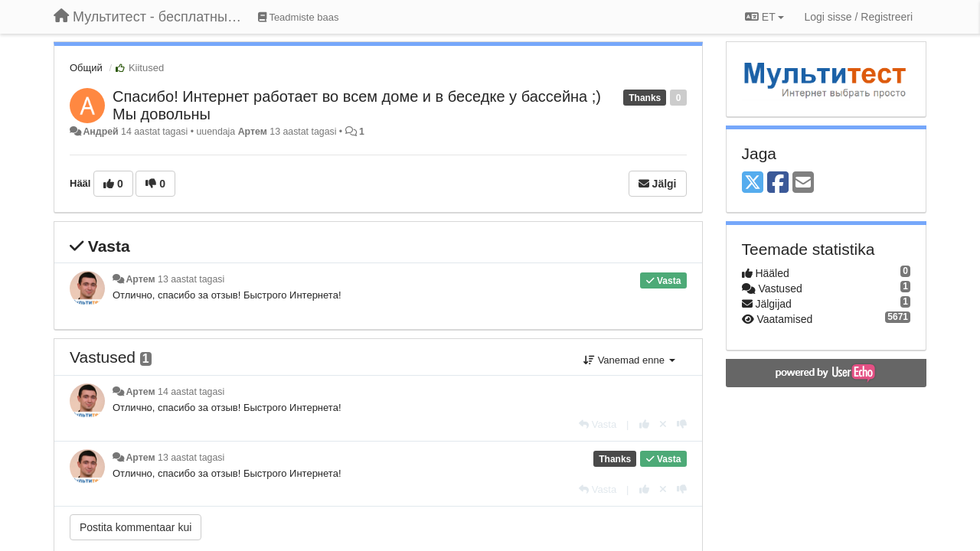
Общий (86, 68)
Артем (253, 132)
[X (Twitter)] (753, 183)
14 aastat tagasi (191, 392)
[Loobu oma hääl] (663, 424)
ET (764, 17)
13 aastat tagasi (191, 279)
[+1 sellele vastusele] (644, 424)
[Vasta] (598, 424)
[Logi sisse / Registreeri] (858, 17)
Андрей (100, 132)
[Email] (803, 183)
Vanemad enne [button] (629, 360)
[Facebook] (778, 183)
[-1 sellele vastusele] (682, 424)
